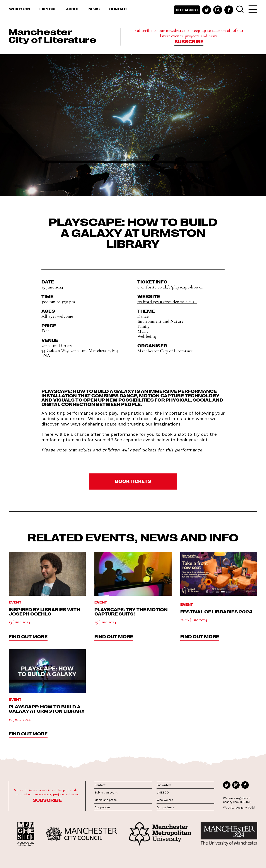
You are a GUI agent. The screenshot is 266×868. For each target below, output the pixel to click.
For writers (164, 785)
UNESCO (163, 793)
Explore (48, 9)
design (240, 808)
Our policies (102, 807)
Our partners (165, 807)
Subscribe (189, 41)
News (94, 9)
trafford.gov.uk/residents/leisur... (167, 302)
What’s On (20, 9)
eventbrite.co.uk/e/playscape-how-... (170, 287)
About (72, 9)
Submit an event (106, 793)
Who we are (165, 800)
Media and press (106, 800)
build (251, 808)
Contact (118, 9)
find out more (28, 636)
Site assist (187, 10)
